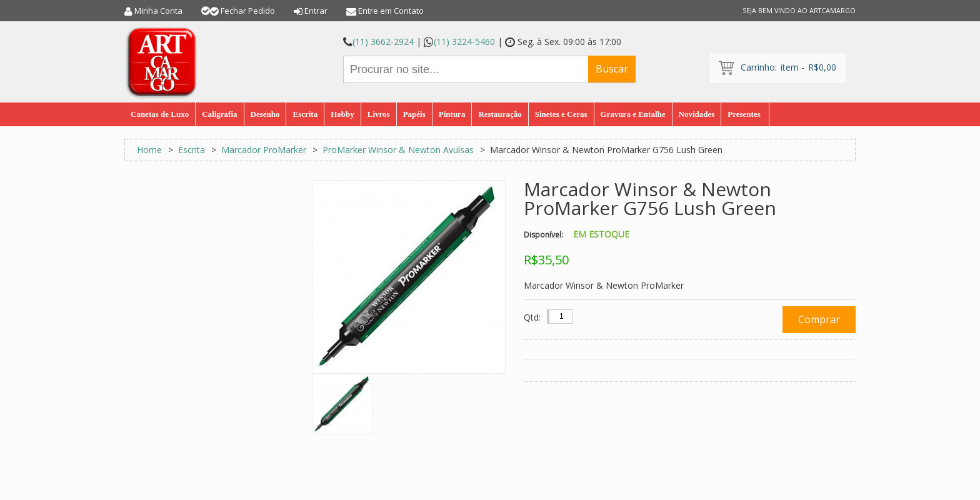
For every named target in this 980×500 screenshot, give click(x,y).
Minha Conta (158, 11)
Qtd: (532, 317)
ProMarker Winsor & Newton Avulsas (398, 150)
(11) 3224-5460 (464, 42)
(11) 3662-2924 (383, 42)
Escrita (192, 150)
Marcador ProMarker (265, 150)
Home (149, 150)
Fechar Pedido (248, 11)
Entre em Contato (391, 11)
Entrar (316, 11)
